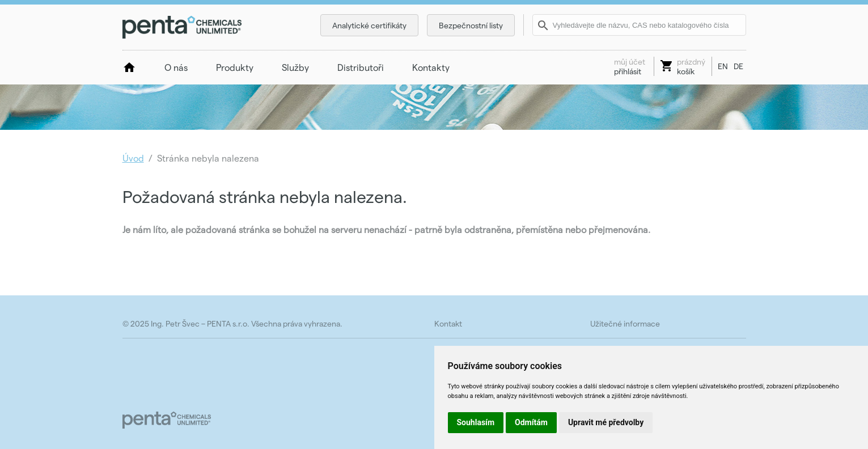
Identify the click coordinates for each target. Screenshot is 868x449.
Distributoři (361, 67)
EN (723, 66)
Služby (295, 67)
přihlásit (630, 66)
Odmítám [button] (531, 422)
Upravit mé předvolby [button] (606, 422)
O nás (176, 67)
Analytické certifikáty (369, 25)
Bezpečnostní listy (471, 25)
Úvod (133, 158)
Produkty (235, 67)
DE (738, 66)
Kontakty (431, 67)
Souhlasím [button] (476, 422)
